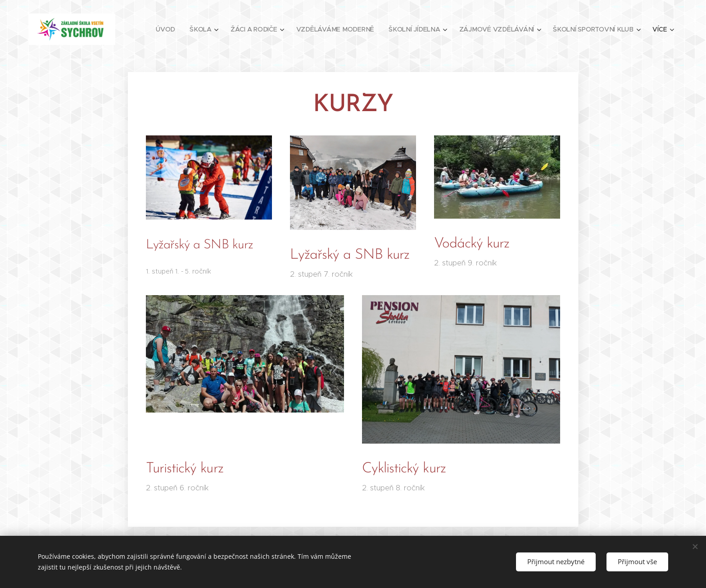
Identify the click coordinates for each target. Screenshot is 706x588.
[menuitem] (171, 29)
